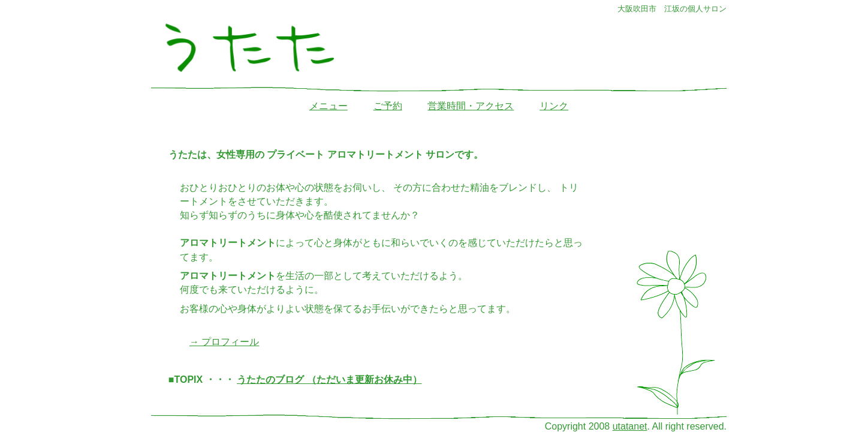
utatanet (630, 426)
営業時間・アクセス (471, 106)
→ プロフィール (224, 342)
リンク (554, 106)
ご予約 (388, 106)
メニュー (328, 106)
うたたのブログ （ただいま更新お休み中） (329, 379)
